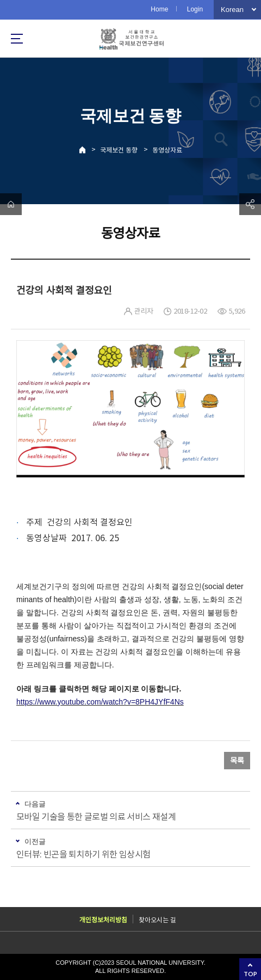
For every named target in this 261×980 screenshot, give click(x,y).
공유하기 (250, 204)
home (11, 204)
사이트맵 (17, 39)
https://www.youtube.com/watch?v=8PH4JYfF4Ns (100, 702)
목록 (237, 761)
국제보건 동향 (119, 150)
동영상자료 (167, 150)
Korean (232, 10)
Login (195, 9)
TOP (250, 974)
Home (159, 9)
